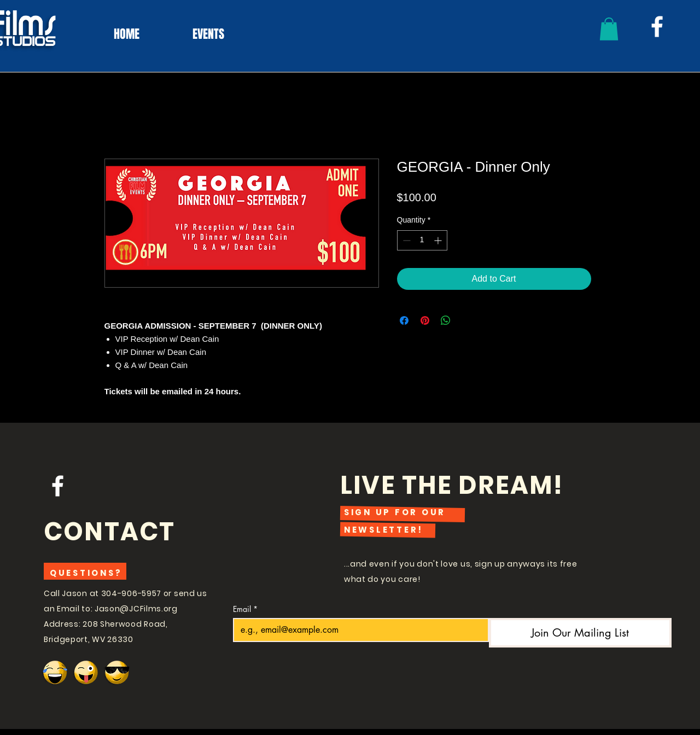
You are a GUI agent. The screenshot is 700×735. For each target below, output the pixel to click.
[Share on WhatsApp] (446, 320)
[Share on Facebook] (404, 320)
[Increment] (439, 240)
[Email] (358, 630)
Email (245, 609)
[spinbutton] (422, 240)
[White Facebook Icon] (657, 27)
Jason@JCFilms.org (136, 609)
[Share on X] (466, 320)
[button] (609, 29)
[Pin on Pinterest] (425, 320)
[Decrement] (406, 240)
